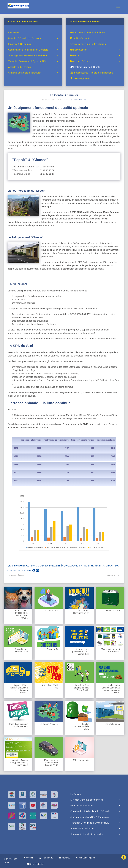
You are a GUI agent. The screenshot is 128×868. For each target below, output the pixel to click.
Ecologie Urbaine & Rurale (85, 67)
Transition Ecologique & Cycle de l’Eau (28, 61)
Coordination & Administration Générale (28, 50)
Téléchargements (81, 78)
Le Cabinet (14, 32)
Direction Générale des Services (24, 38)
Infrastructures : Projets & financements (92, 73)
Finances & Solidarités (20, 44)
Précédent (17, 576)
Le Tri (75, 55)
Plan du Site (46, 858)
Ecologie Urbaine (79, 100)
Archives (65, 858)
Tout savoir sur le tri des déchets (88, 44)
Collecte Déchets (80, 61)
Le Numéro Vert (80, 38)
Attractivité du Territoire (20, 67)
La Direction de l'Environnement (88, 32)
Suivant (113, 576)
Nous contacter (35, 864)
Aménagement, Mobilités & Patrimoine (28, 55)
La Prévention (79, 50)
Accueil (28, 858)
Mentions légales (85, 858)
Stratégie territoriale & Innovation (25, 73)
